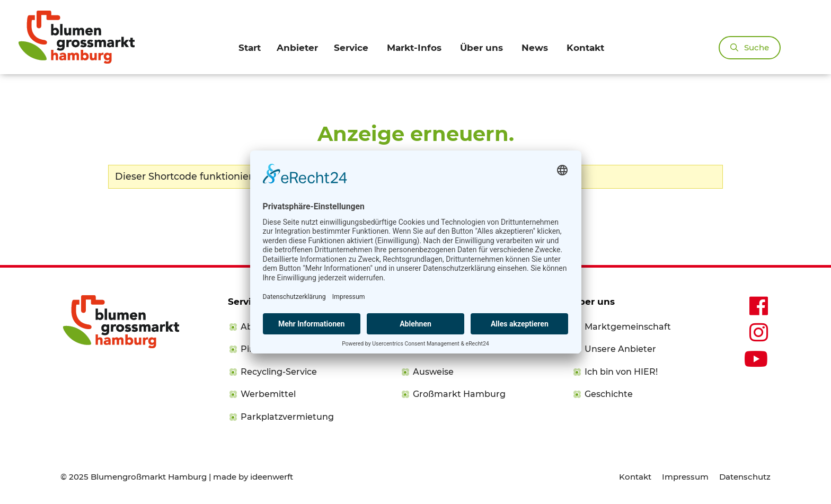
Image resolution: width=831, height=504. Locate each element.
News (535, 48)
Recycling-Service (279, 372)
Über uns (481, 48)
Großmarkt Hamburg (459, 394)
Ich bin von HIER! (621, 372)
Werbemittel (268, 394)
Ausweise (433, 372)
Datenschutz (745, 477)
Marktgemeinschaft (628, 327)
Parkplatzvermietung (287, 417)
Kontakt (585, 48)
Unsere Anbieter (620, 349)
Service (351, 48)
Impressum (685, 477)
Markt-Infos (414, 48)
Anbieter (297, 48)
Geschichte (609, 394)
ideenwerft (272, 477)
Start (250, 48)
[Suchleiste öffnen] (750, 48)
